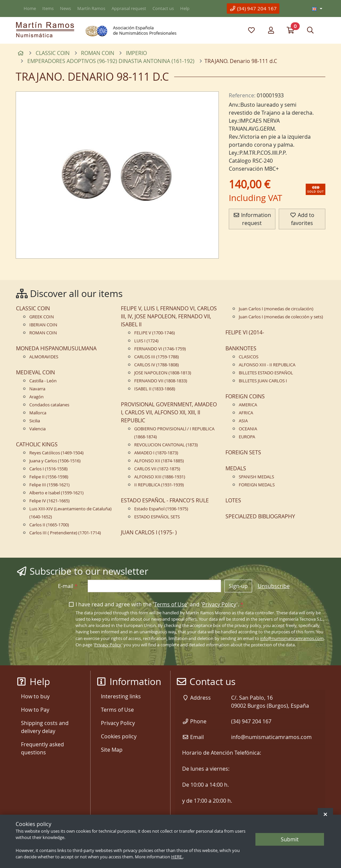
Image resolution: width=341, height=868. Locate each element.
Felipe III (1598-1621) (49, 485)
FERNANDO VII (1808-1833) (161, 381)
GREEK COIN (42, 317)
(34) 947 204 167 (253, 8)
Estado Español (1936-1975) (161, 509)
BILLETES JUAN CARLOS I (263, 381)
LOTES (233, 500)
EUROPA (247, 437)
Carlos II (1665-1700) (49, 525)
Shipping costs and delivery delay (45, 727)
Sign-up (238, 586)
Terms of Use (171, 604)
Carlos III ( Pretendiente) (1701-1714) (65, 533)
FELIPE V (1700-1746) (155, 333)
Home (30, 8)
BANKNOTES (241, 348)
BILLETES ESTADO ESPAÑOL (266, 373)
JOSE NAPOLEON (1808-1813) (163, 373)
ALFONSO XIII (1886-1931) (160, 477)
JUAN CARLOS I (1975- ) (149, 532)
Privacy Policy (219, 604)
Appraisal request (129, 8)
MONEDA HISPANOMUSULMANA (56, 348)
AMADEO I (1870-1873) (156, 453)
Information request (252, 219)
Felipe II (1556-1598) (49, 477)
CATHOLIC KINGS (37, 444)
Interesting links (121, 696)
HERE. (177, 857)
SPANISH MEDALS (256, 477)
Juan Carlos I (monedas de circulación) (276, 309)
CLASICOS (249, 357)
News (65, 8)
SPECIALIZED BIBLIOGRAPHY (260, 516)
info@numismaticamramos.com (292, 638)
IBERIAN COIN (43, 325)
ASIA (243, 421)
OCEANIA (248, 429)
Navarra (37, 389)
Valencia (37, 429)
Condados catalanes (49, 405)
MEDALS (236, 468)
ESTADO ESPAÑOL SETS (157, 517)
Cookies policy (119, 736)
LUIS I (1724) (146, 341)
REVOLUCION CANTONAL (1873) (166, 445)
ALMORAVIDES (44, 357)
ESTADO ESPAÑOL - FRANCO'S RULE (165, 500)
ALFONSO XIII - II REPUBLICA (267, 365)
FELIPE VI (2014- (245, 332)
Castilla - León (43, 381)
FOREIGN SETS (243, 452)
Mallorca (38, 413)
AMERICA (248, 405)
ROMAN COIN (43, 333)
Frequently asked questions (42, 748)
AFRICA (246, 413)
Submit (290, 839)
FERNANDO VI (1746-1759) (160, 349)
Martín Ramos (91, 8)
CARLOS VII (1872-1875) (157, 469)
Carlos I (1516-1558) (48, 469)
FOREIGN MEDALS (257, 485)
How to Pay (35, 710)
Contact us (163, 8)
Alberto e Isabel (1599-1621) (56, 493)
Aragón (36, 397)
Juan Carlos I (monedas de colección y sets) (281, 317)
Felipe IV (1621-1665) (49, 501)
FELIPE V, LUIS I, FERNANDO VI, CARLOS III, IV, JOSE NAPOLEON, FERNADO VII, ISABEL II (169, 316)
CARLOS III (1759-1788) (157, 357)
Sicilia (35, 421)
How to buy (35, 696)
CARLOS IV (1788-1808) (157, 365)
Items (48, 8)
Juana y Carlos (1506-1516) (55, 461)
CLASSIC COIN (33, 308)
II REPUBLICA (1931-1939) (159, 485)
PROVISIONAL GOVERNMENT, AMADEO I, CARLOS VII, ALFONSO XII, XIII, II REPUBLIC (169, 412)
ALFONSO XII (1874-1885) (159, 461)
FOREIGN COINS (245, 396)
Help (185, 8)
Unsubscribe (274, 586)
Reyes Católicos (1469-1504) (56, 453)
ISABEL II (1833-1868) (155, 389)
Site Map (112, 750)
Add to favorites (302, 219)
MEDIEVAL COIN (35, 372)
